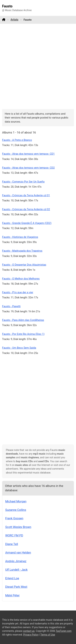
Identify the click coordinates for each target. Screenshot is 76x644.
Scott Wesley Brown (18, 527)
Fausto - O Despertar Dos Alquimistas (24, 265)
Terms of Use (48, 635)
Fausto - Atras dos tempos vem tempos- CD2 (28, 168)
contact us (29, 631)
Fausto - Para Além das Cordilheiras (23, 320)
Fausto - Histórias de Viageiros (20, 237)
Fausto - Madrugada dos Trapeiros (22, 251)
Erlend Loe (12, 578)
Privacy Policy (31, 635)
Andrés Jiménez (16, 561)
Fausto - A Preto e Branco (17, 140)
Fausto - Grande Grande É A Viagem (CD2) (27, 223)
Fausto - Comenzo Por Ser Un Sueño (23, 182)
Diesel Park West (16, 587)
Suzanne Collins (16, 510)
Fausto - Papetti (11, 306)
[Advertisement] (38, 66)
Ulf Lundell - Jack (16, 570)
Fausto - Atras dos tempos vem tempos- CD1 (28, 154)
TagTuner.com (64, 631)
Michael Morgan (16, 501)
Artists (14, 20)
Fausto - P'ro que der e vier (18, 292)
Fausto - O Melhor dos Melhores (21, 279)
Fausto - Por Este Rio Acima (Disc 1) (23, 334)
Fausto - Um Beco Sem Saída (19, 348)
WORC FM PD (14, 535)
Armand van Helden (18, 552)
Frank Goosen (14, 518)
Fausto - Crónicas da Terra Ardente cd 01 (26, 195)
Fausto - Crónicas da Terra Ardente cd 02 (26, 209)
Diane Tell (12, 544)
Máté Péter (12, 595)
